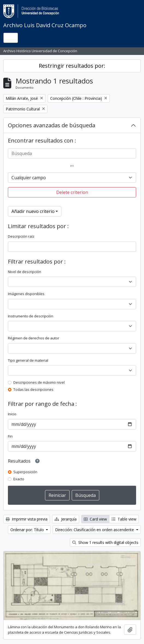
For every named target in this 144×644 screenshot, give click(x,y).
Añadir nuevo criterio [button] (33, 211)
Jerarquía (66, 519)
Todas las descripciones (33, 389)
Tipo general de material (28, 360)
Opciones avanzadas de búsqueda (52, 125)
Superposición (25, 472)
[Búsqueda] (72, 153)
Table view (124, 519)
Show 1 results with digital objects (105, 542)
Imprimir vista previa (27, 519)
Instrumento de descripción (31, 316)
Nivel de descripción (25, 272)
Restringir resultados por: (72, 66)
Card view (95, 519)
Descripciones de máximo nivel (39, 382)
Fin (10, 436)
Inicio (12, 414)
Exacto (19, 479)
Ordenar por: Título (28, 530)
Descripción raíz (21, 236)
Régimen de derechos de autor (34, 338)
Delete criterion (72, 192)
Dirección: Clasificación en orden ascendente (95, 530)
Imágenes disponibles (26, 294)
